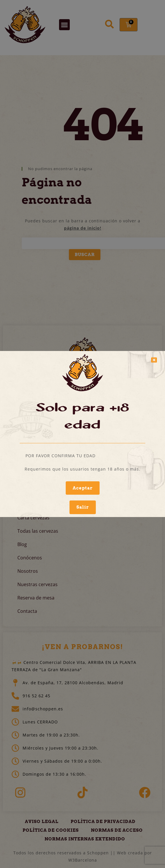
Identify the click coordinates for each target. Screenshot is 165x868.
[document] (82, 434)
